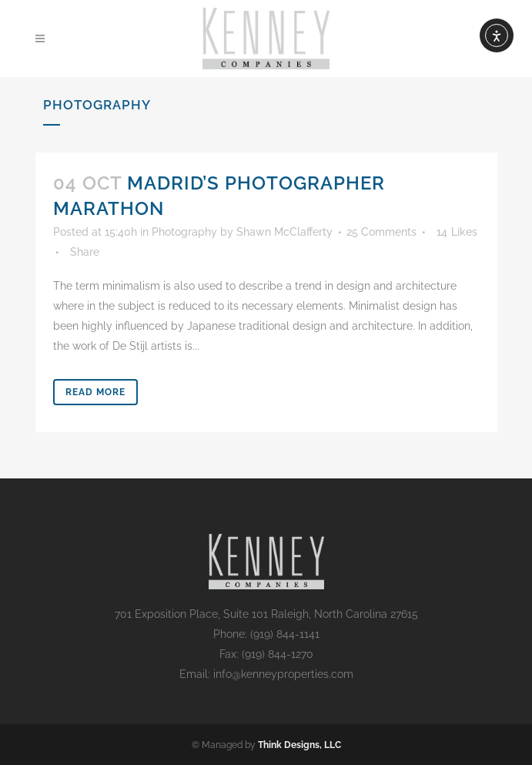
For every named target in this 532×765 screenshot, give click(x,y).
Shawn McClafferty (284, 232)
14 (457, 232)
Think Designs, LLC (299, 745)
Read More (95, 392)
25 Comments (381, 232)
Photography (184, 232)
